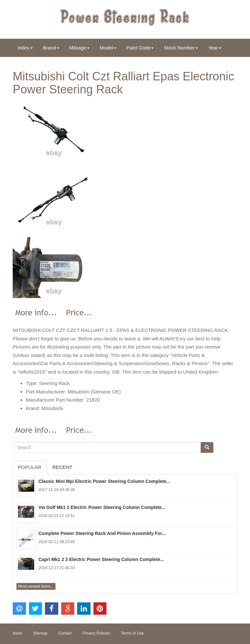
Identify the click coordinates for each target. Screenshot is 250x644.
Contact (65, 633)
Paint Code (140, 48)
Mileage (80, 48)
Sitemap (40, 633)
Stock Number (181, 48)
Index (25, 48)
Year (215, 48)
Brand (51, 48)
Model (108, 48)
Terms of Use (132, 633)
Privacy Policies (96, 633)
